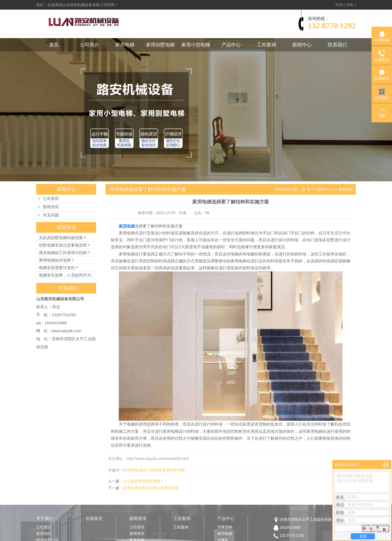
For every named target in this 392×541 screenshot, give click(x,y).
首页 (54, 45)
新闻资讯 (51, 207)
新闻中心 (302, 45)
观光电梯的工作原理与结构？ (65, 253)
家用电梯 (125, 45)
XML (350, 5)
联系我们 (337, 45)
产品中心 (231, 45)
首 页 (306, 189)
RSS (339, 5)
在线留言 (94, 518)
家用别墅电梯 (160, 45)
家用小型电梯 (196, 45)
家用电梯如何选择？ (57, 260)
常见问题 (51, 215)
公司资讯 (51, 199)
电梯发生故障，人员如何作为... (67, 275)
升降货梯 (225, 527)
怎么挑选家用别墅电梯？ (144, 481)
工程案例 (267, 45)
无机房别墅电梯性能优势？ (63, 238)
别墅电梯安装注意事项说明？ (65, 245)
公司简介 (89, 45)
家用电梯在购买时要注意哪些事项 (151, 488)
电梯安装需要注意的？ (59, 268)
